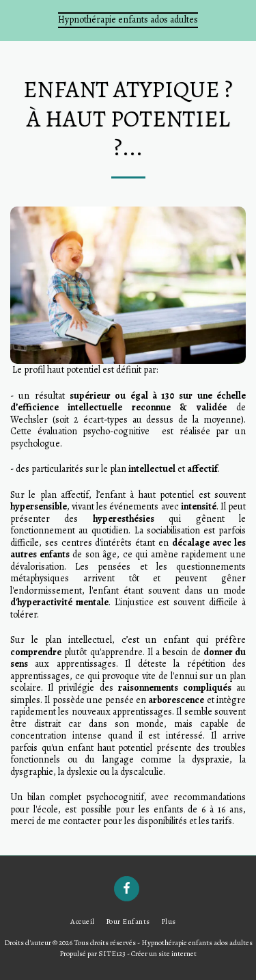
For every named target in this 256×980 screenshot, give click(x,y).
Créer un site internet (164, 954)
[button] (15, 19)
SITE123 (112, 954)
